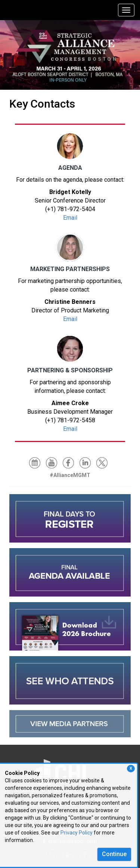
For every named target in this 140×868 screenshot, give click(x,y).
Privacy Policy (77, 833)
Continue (114, 854)
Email (70, 218)
